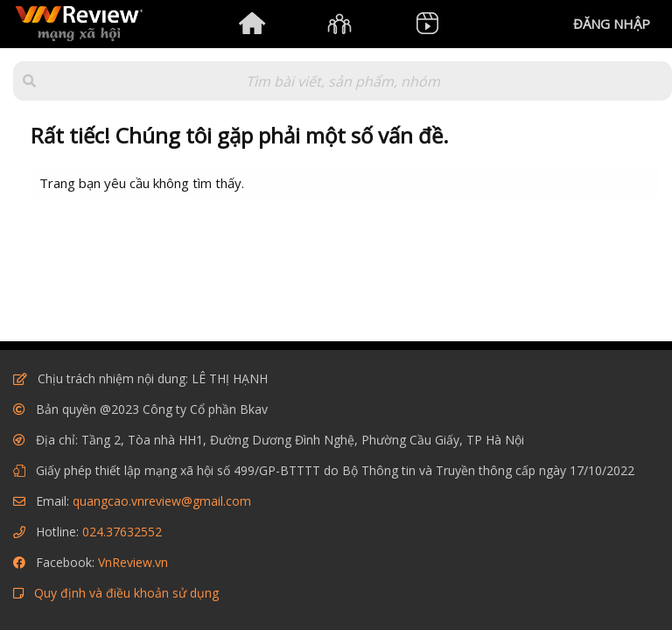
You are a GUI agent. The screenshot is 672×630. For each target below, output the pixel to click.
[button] (29, 81)
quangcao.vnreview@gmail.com (162, 501)
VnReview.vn (133, 562)
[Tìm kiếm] (343, 81)
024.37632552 (122, 532)
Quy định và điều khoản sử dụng (126, 593)
